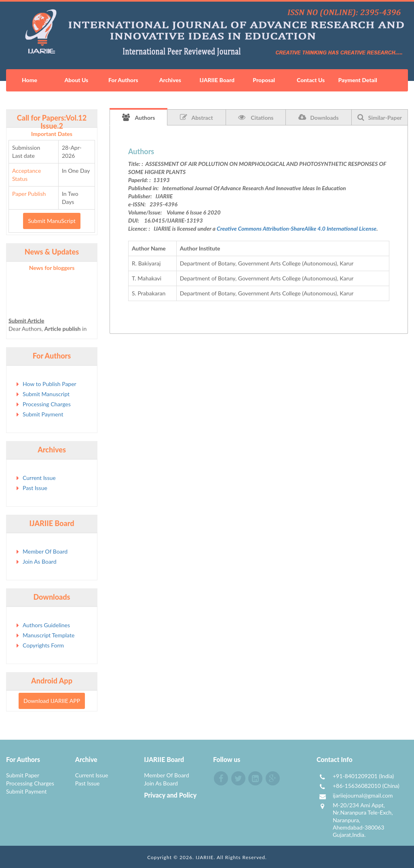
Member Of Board (45, 551)
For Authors (123, 80)
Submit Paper (23, 775)
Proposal (264, 80)
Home (30, 80)
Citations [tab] (256, 117)
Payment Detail (357, 80)
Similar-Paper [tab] (380, 117)
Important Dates (52, 134)
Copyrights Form (43, 645)
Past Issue (35, 488)
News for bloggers (52, 268)
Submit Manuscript (46, 394)
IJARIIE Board (217, 80)
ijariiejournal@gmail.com (363, 795)
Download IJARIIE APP (52, 701)
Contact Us (311, 80)
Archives (170, 80)
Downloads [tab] (318, 117)
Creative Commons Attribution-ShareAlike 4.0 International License (297, 228)
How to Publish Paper (50, 384)
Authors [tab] (139, 117)
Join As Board (40, 561)
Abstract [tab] (196, 117)
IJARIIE (205, 857)
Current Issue (39, 478)
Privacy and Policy (170, 795)
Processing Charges (47, 404)
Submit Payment (43, 414)
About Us (77, 80)
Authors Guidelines (46, 625)
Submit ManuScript (52, 221)
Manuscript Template (49, 635)
